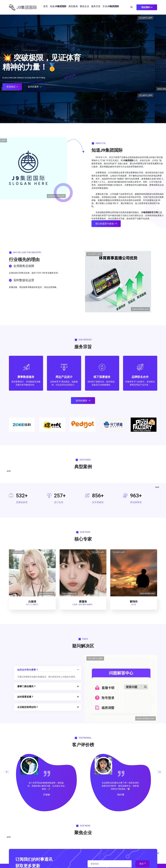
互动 (111, 6)
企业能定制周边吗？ (28, 707)
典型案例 (73, 6)
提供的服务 (35, 87)
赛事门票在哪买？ (27, 686)
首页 (46, 6)
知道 (58, 6)
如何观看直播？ (25, 697)
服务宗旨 (96, 6)
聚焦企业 (84, 6)
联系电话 (12, 87)
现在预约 (147, 7)
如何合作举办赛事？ (28, 670)
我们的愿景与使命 (106, 224)
